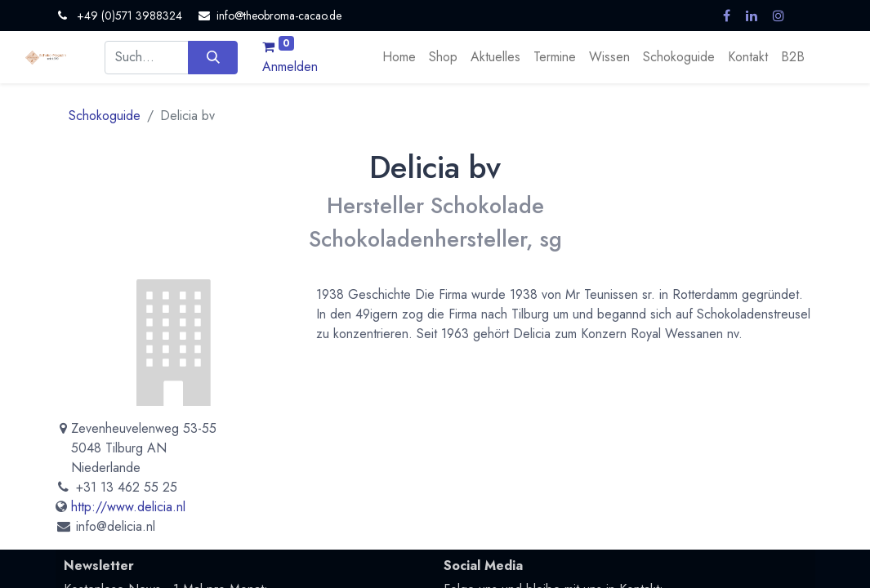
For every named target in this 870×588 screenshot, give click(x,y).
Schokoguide (105, 116)
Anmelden (290, 67)
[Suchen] (213, 57)
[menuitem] (399, 57)
